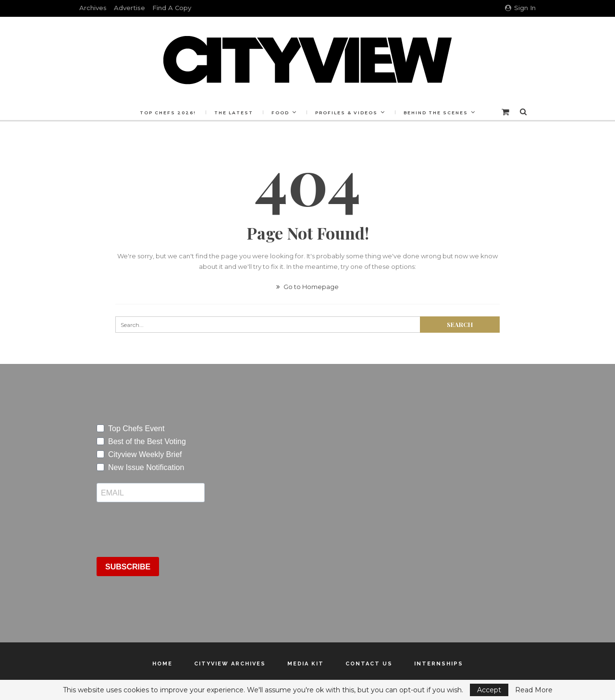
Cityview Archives (230, 664)
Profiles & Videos (346, 113)
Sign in (520, 8)
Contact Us (369, 664)
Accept (489, 690)
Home (162, 664)
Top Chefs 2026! (168, 113)
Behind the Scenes (436, 113)
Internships (439, 664)
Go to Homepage (307, 287)
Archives (93, 8)
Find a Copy (172, 8)
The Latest (234, 113)
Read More (534, 690)
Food (280, 113)
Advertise (129, 8)
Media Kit (306, 664)
